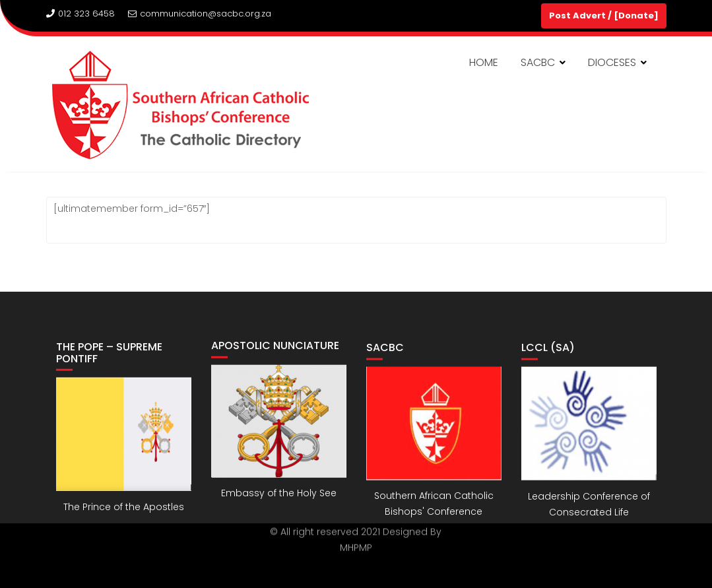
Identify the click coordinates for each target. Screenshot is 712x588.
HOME (484, 62)
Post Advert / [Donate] (604, 16)
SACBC (538, 62)
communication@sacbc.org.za (200, 14)
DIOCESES (612, 62)
